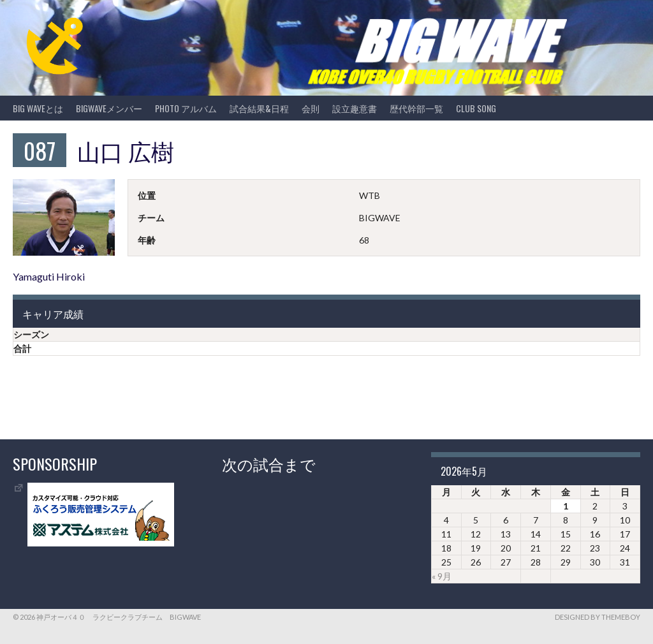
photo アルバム (186, 108)
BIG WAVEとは (38, 108)
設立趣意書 (355, 108)
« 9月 (442, 576)
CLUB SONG (476, 108)
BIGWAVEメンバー (109, 108)
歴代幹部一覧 (416, 108)
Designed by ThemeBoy (598, 617)
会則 (311, 108)
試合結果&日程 (259, 108)
